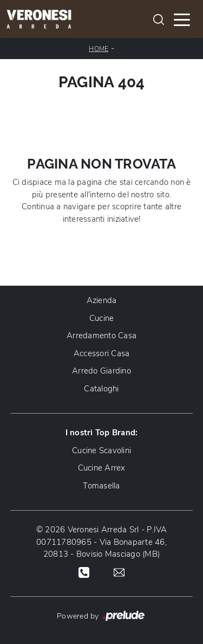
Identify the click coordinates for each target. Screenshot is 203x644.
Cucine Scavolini (101, 450)
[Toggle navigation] (182, 19)
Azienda (102, 300)
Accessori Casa (102, 353)
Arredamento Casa (101, 336)
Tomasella (101, 486)
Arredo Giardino (101, 371)
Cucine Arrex (102, 468)
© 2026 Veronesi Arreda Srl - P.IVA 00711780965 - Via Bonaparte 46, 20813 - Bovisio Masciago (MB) (102, 542)
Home (99, 49)
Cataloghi (101, 389)
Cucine (102, 318)
